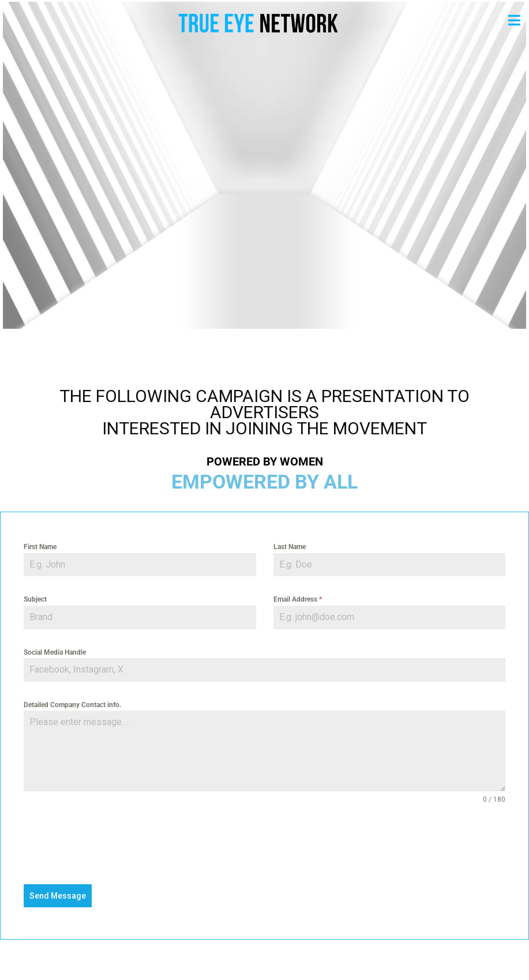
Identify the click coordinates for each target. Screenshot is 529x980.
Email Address (298, 599)
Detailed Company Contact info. (72, 705)
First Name (40, 547)
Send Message (58, 896)
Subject (35, 599)
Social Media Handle (55, 652)
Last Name (290, 547)
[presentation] (264, 844)
